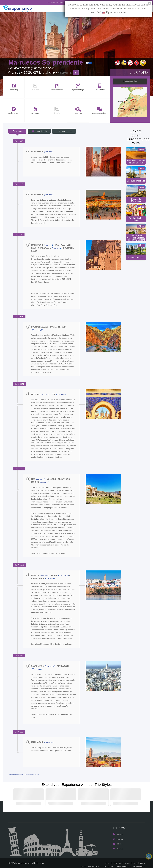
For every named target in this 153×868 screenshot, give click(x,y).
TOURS (127, 861)
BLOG (142, 861)
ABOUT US (117, 861)
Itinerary (17, 131)
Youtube (118, 846)
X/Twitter (118, 842)
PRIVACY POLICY (122, 864)
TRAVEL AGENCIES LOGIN (88, 864)
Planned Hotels (39, 131)
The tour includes (63, 131)
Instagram (119, 837)
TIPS (135, 861)
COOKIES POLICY (138, 864)
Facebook (118, 832)
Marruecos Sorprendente (47, 63)
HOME (108, 861)
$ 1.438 (139, 73)
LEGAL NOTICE (106, 864)
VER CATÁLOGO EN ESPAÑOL (50, 3)
